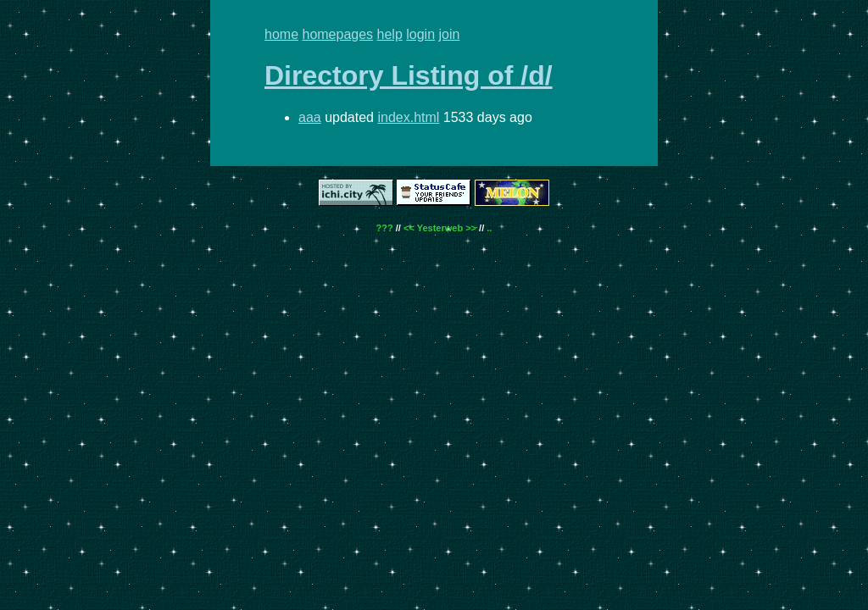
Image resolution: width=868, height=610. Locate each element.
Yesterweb (440, 228)
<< (409, 228)
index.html (408, 117)
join (450, 34)
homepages (337, 34)
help (390, 34)
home (281, 34)
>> (471, 228)
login (420, 34)
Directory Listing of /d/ (409, 75)
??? (385, 228)
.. (489, 228)
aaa (310, 117)
